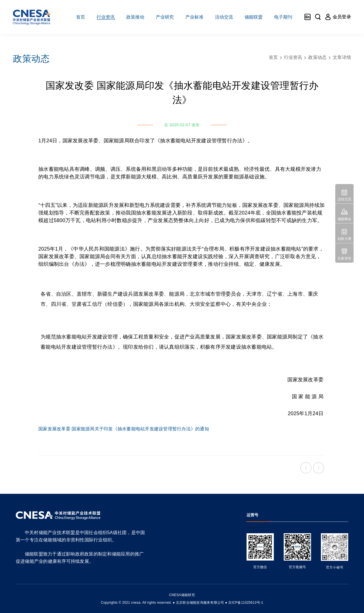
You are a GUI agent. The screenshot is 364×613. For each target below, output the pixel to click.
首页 (273, 57)
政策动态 (317, 57)
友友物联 (12, 599)
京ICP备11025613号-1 (246, 603)
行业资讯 (293, 57)
